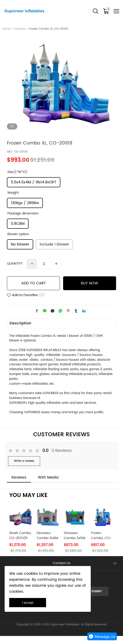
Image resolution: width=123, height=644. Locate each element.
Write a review (24, 469)
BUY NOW (89, 291)
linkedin (84, 319)
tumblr (76, 319)
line (45, 319)
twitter (53, 319)
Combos (20, 29)
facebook (37, 319)
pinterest (68, 319)
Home (6, 29)
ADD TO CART (34, 291)
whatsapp (60, 319)
